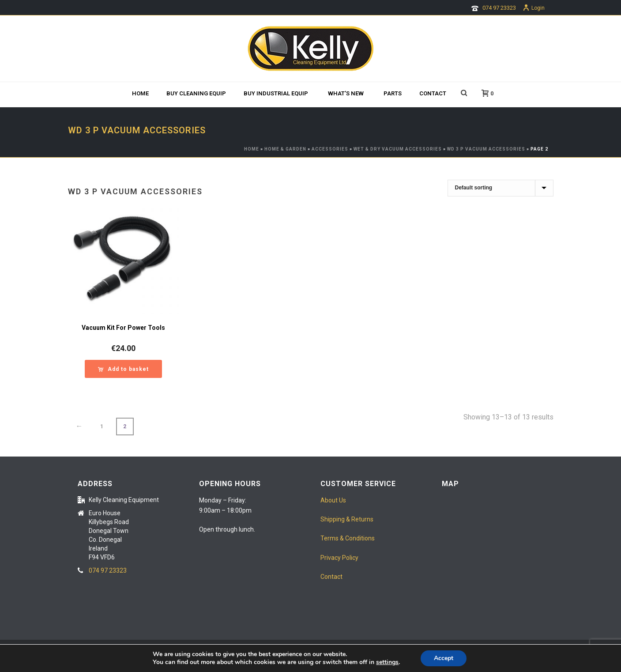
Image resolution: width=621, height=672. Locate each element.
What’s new (346, 93)
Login (534, 8)
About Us (333, 500)
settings (387, 662)
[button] (123, 369)
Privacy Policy (339, 558)
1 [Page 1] (102, 427)
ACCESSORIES (330, 149)
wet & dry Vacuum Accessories (398, 149)
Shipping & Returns (347, 519)
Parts (393, 93)
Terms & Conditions (348, 538)
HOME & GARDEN (285, 149)
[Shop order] (501, 188)
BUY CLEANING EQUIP (196, 93)
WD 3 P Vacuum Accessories (486, 149)
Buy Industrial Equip (276, 93)
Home (140, 93)
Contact (433, 93)
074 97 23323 (499, 8)
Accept (444, 658)
